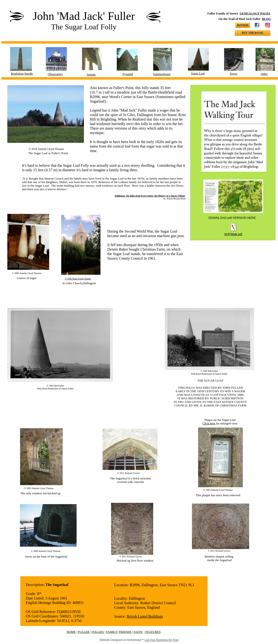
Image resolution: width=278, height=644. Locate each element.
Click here (209, 423)
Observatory (55, 74)
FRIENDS (125, 632)
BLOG (266, 19)
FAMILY (112, 632)
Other (264, 74)
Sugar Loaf (198, 73)
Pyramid (128, 74)
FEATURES (153, 632)
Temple (91, 74)
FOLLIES (98, 632)
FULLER (84, 632)
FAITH (138, 632)
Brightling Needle (22, 74)
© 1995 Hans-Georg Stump (78, 279)
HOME (71, 632)
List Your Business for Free (162, 640)
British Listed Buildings (145, 616)
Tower (233, 74)
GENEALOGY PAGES (255, 13)
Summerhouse (162, 74)
